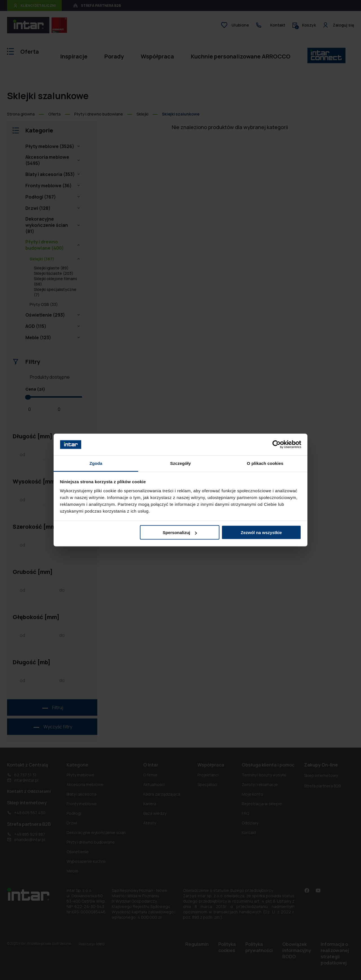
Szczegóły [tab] (180, 463)
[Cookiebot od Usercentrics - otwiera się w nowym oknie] (277, 445)
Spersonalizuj (180, 533)
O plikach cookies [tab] (265, 463)
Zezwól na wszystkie (261, 533)
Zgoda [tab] (96, 463)
